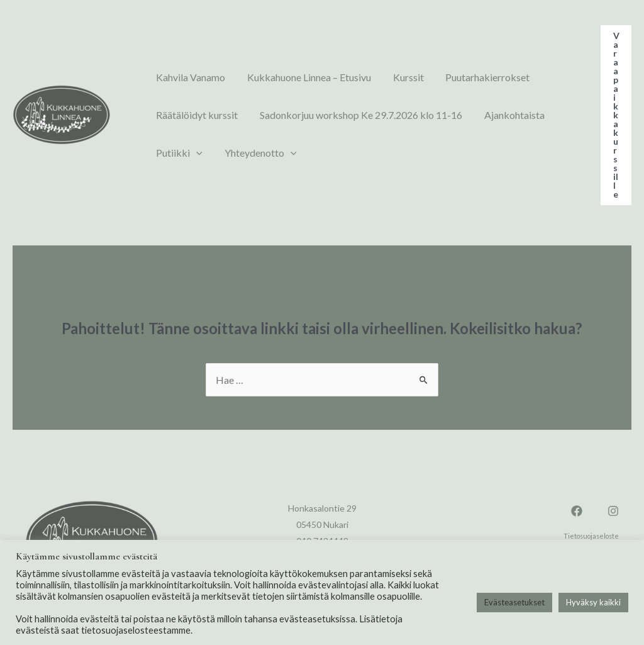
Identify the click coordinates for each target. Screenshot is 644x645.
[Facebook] (577, 511)
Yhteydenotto (251, 153)
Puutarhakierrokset (464, 77)
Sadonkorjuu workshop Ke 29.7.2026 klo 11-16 (351, 115)
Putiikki (176, 153)
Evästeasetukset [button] (514, 602)
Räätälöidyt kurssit (194, 115)
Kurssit (391, 77)
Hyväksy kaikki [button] (593, 602)
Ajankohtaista (497, 115)
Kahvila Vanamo (187, 77)
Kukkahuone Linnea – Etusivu (299, 77)
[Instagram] (613, 511)
